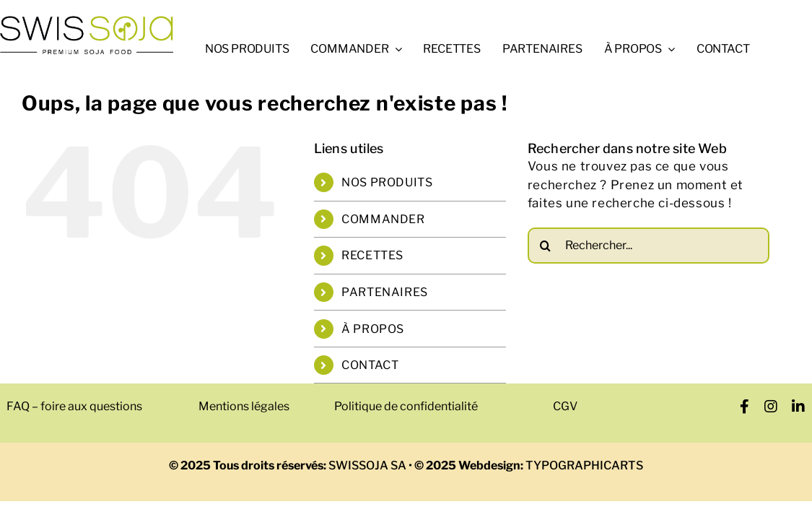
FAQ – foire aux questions (74, 406)
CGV (565, 406)
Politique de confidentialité (406, 406)
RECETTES (372, 255)
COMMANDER (383, 218)
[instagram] (771, 407)
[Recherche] (546, 245)
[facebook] (745, 407)
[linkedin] (799, 407)
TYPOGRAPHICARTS (583, 465)
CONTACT (370, 365)
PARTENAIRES (385, 292)
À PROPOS (373, 328)
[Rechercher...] (649, 245)
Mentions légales (244, 406)
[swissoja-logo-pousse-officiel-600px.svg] (87, 20)
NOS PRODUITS (387, 182)
